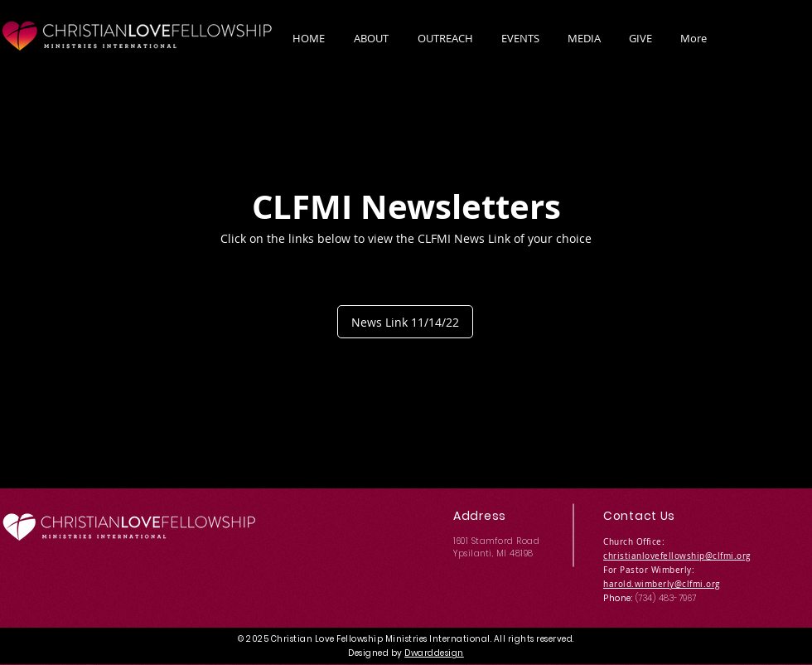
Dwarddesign (434, 653)
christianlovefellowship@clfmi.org (677, 556)
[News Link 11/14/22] (405, 322)
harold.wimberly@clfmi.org (662, 584)
